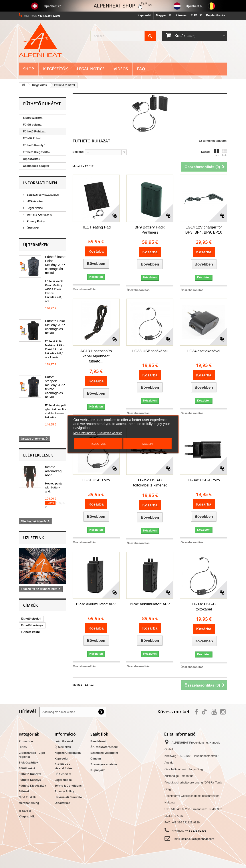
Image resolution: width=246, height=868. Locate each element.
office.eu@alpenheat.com (198, 839)
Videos (121, 69)
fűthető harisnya (32, 625)
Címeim (96, 759)
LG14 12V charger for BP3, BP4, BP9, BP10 (204, 230)
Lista (225, 152)
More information (85, 433)
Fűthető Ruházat (34, 131)
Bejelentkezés (216, 15)
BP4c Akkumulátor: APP (150, 604)
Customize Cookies (110, 433)
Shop (29, 69)
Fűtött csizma (32, 125)
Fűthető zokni (30, 632)
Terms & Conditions (39, 215)
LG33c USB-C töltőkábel (204, 607)
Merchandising (29, 803)
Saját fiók (99, 734)
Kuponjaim (98, 770)
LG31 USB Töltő (96, 480)
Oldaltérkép (63, 803)
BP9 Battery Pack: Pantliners (150, 230)
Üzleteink (32, 228)
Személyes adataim (104, 764)
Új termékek (36, 245)
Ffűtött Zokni (32, 138)
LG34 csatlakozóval (204, 351)
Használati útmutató (68, 797)
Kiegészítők (55, 69)
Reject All (98, 444)
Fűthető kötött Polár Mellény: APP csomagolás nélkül (55, 265)
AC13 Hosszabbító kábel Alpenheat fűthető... (96, 356)
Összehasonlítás (84, 289)
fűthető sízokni (31, 619)
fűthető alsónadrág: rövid (54, 471)
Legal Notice (91, 69)
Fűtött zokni (27, 768)
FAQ (141, 69)
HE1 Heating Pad (96, 227)
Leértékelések (38, 455)
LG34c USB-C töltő (204, 480)
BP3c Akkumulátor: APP (96, 604)
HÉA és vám (34, 201)
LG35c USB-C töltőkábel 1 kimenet (150, 483)
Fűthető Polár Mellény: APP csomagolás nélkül (55, 327)
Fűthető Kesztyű (34, 145)
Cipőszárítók (32, 159)
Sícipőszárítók (33, 118)
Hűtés (23, 747)
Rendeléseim (99, 741)
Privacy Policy (35, 221)
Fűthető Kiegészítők (37, 152)
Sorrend (78, 152)
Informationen (40, 183)
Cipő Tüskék (27, 797)
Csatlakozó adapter (36, 166)
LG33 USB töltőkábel (150, 351)
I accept (148, 444)
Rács (217, 152)
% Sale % (25, 811)
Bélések (24, 791)
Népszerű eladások (68, 753)
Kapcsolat (144, 15)
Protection (26, 741)
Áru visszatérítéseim (104, 747)
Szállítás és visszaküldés (42, 195)
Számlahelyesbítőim (104, 753)
